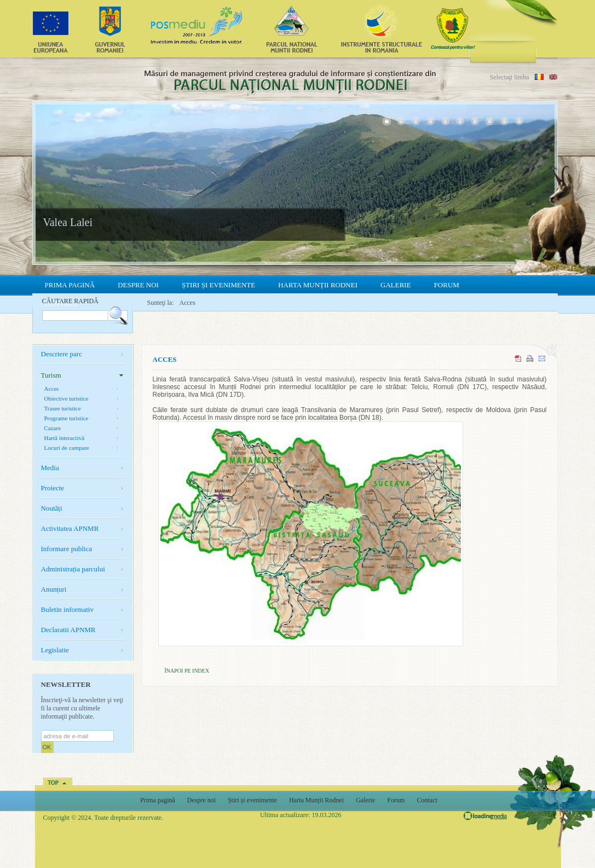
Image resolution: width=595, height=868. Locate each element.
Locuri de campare (67, 448)
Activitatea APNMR (70, 528)
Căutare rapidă (70, 301)
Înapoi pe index (187, 671)
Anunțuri (54, 589)
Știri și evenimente (218, 285)
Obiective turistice (67, 398)
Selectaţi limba (510, 77)
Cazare (53, 428)
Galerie (396, 285)
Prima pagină (70, 285)
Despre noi (138, 285)
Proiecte (53, 488)
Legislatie (55, 650)
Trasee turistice (63, 408)
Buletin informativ (67, 609)
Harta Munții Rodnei (318, 285)
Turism (51, 375)
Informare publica (67, 549)
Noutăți (52, 508)
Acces (187, 303)
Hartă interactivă (65, 438)
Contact (427, 800)
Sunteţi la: (161, 303)
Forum (447, 285)
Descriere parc (62, 354)
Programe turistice (67, 418)
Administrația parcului (73, 569)
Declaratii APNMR (68, 630)
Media (50, 468)
